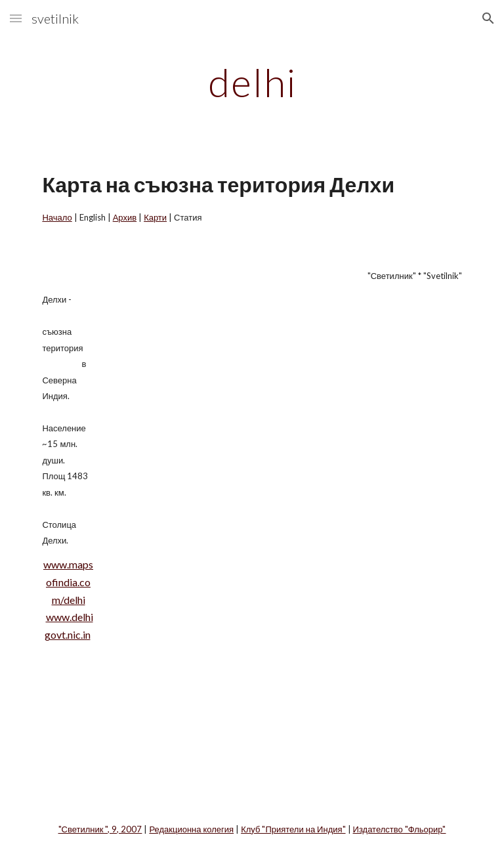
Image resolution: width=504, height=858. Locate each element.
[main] (252, 82)
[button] (16, 18)
